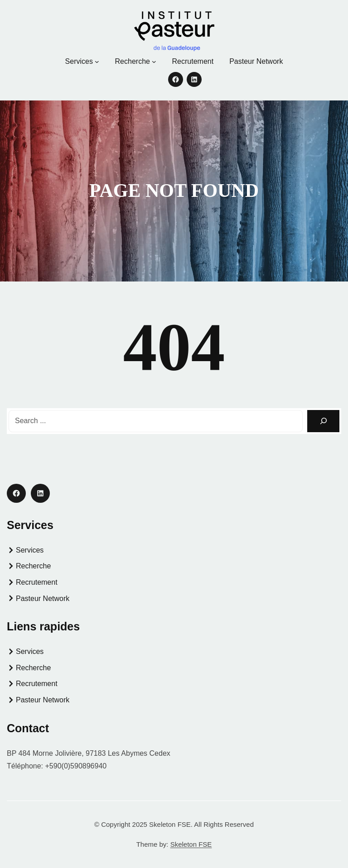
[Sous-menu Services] (97, 62)
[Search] (323, 421)
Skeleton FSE (191, 844)
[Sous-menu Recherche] (154, 62)
